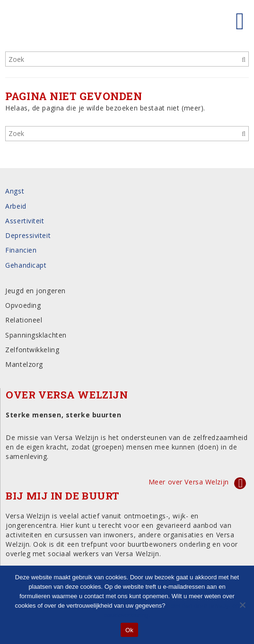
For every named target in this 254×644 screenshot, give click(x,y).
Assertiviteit (25, 221)
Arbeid (16, 206)
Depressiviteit (28, 235)
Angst (15, 191)
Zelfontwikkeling (32, 350)
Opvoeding (23, 305)
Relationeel (24, 320)
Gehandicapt (26, 265)
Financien (21, 250)
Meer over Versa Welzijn (189, 482)
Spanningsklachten (36, 335)
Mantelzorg (24, 364)
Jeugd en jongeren (35, 291)
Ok (129, 630)
